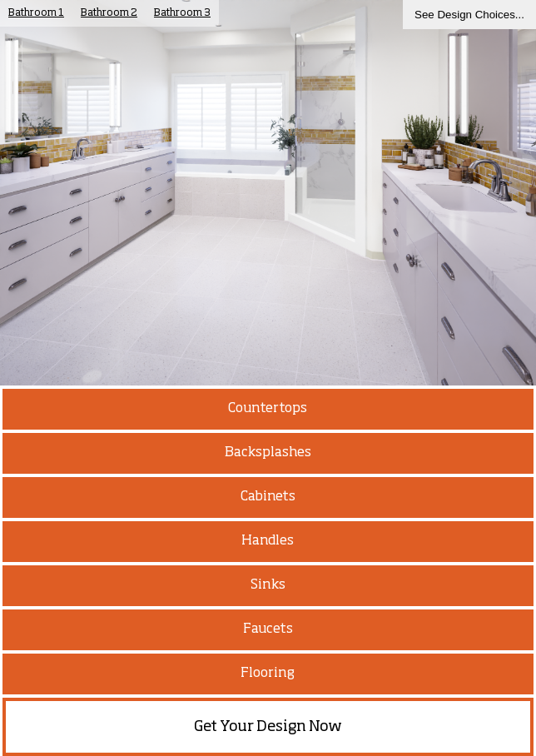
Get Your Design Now (268, 727)
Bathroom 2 (109, 13)
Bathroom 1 (36, 13)
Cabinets (268, 497)
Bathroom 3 (182, 13)
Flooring (268, 674)
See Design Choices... (469, 15)
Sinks (268, 585)
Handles (268, 541)
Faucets (268, 629)
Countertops (268, 409)
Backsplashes (268, 453)
